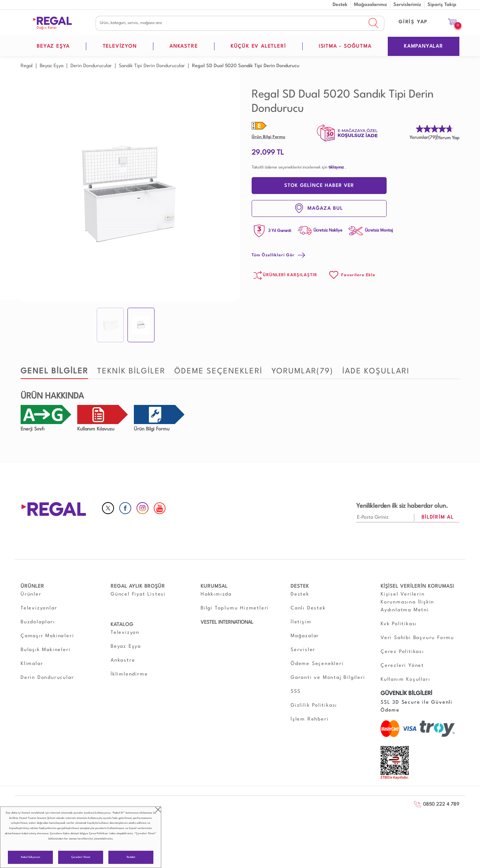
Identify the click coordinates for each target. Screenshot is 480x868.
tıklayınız (336, 168)
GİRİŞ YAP (413, 22)
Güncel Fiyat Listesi (138, 594)
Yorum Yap (448, 138)
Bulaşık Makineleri (46, 650)
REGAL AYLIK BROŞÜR (138, 586)
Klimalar (32, 664)
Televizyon (125, 633)
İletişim (301, 622)
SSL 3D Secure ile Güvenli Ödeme (417, 706)
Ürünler (31, 594)
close (158, 810)
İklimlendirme (129, 674)
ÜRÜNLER (32, 586)
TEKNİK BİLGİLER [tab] (131, 372)
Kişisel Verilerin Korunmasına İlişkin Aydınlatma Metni (407, 602)
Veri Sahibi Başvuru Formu (417, 638)
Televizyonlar (39, 608)
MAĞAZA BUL (319, 208)
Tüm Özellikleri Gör (278, 256)
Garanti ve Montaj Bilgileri (328, 678)
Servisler (303, 650)
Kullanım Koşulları (405, 679)
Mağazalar (305, 636)
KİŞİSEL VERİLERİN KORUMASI (417, 586)
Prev (30, 195)
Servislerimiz (407, 5)
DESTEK (300, 586)
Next (225, 195)
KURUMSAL (214, 586)
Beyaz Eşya (126, 646)
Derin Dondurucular (47, 678)
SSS (295, 691)
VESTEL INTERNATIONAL (227, 622)
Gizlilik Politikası (314, 705)
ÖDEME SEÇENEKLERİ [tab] (218, 372)
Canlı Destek (308, 608)
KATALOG (122, 625)
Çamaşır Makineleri (47, 636)
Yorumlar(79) (423, 138)
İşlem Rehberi (310, 719)
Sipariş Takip (442, 5)
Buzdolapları (38, 622)
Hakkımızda (216, 594)
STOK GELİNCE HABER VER (319, 186)
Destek (340, 5)
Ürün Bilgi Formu (268, 137)
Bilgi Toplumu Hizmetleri (235, 608)
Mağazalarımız (370, 5)
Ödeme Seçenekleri (317, 664)
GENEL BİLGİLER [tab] (54, 372)
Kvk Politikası (399, 624)
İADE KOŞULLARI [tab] (376, 372)
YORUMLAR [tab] (302, 372)
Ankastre (123, 660)
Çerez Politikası (98, 834)
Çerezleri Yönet (81, 857)
